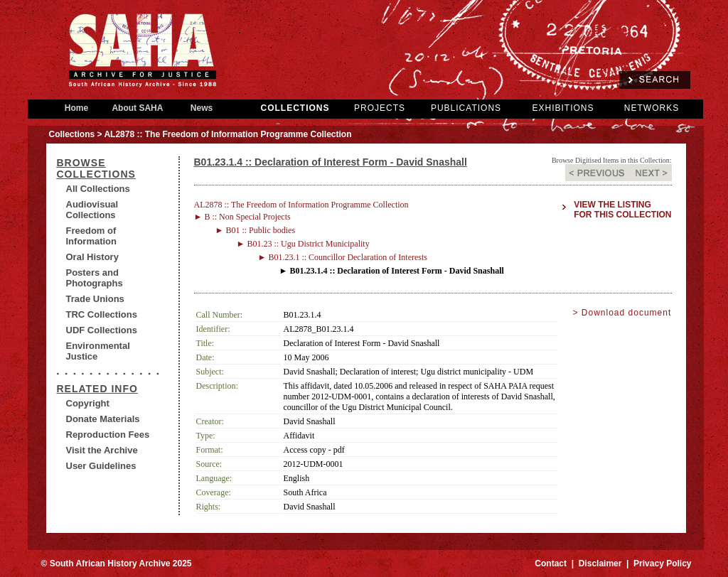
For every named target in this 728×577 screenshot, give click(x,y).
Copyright (88, 403)
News (202, 108)
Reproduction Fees (108, 435)
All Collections (98, 189)
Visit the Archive (102, 450)
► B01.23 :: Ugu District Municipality (303, 244)
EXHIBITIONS (563, 108)
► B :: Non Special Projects (242, 217)
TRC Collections (102, 314)
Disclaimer (600, 563)
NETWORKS (652, 108)
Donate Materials (103, 419)
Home (77, 108)
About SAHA (138, 108)
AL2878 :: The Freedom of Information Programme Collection (301, 205)
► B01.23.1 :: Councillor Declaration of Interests (343, 257)
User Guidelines (101, 466)
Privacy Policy (662, 563)
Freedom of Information (92, 236)
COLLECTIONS (295, 108)
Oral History (92, 257)
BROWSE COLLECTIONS (96, 168)
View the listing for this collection (622, 210)
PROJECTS (380, 108)
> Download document (622, 313)
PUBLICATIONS (466, 108)
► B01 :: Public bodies (256, 230)
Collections (72, 134)
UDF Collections (102, 330)
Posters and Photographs (95, 278)
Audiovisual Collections (92, 210)
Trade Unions (95, 299)
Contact (551, 563)
